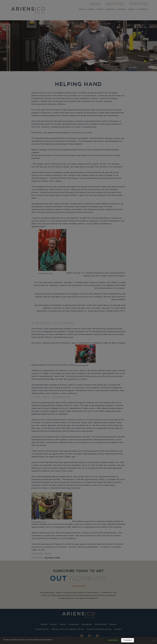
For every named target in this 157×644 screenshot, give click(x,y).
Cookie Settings (113, 640)
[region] (78, 640)
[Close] (154, 640)
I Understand (127, 640)
